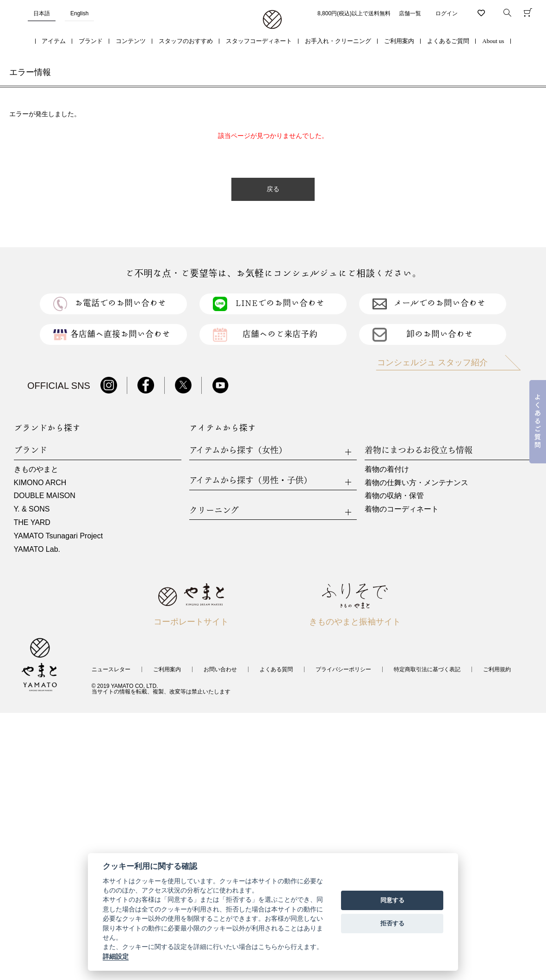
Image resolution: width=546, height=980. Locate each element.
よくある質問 (276, 669)
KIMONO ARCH (40, 483)
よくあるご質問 (448, 41)
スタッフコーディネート (259, 41)
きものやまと (36, 469)
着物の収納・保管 (394, 496)
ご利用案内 (399, 41)
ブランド (91, 41)
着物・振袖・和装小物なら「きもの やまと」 (272, 20)
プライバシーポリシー (343, 669)
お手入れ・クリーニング (338, 41)
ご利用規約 (497, 669)
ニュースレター (111, 669)
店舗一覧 (410, 13)
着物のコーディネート (402, 509)
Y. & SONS (32, 509)
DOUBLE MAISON (45, 496)
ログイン (447, 13)
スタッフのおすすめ (186, 41)
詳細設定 (116, 956)
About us (493, 41)
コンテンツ (131, 41)
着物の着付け (387, 469)
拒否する (392, 923)
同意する (392, 900)
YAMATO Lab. (37, 549)
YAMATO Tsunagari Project (59, 536)
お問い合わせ (220, 669)
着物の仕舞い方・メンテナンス (416, 483)
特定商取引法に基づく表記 (427, 669)
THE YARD (32, 522)
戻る (273, 189)
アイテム (54, 41)
